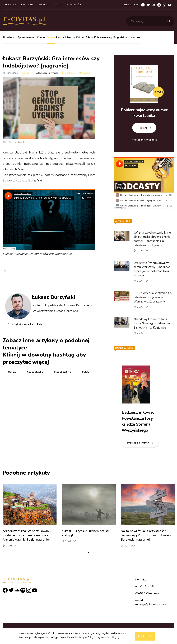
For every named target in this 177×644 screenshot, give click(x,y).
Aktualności (10, 37)
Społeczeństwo (27, 37)
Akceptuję (145, 636)
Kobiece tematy (103, 37)
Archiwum (44, 5)
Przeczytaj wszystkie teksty (25, 324)
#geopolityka (35, 372)
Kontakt (135, 37)
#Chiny (12, 372)
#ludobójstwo (63, 372)
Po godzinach (121, 37)
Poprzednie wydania (144, 140)
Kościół (41, 37)
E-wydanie (27, 5)
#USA (85, 372)
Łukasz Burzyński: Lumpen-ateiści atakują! (85, 533)
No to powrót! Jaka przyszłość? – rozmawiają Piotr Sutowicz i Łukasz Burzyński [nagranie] (146, 535)
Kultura (80, 37)
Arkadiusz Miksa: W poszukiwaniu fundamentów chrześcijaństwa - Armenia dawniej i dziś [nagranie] (27, 535)
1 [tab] (88, 553)
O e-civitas (10, 5)
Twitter (85, 73)
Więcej (115, 637)
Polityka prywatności (68, 5)
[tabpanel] (30, 517)
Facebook (68, 73)
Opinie (51, 37)
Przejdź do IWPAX (138, 443)
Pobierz (142, 128)
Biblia (89, 37)
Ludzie (60, 37)
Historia (70, 37)
